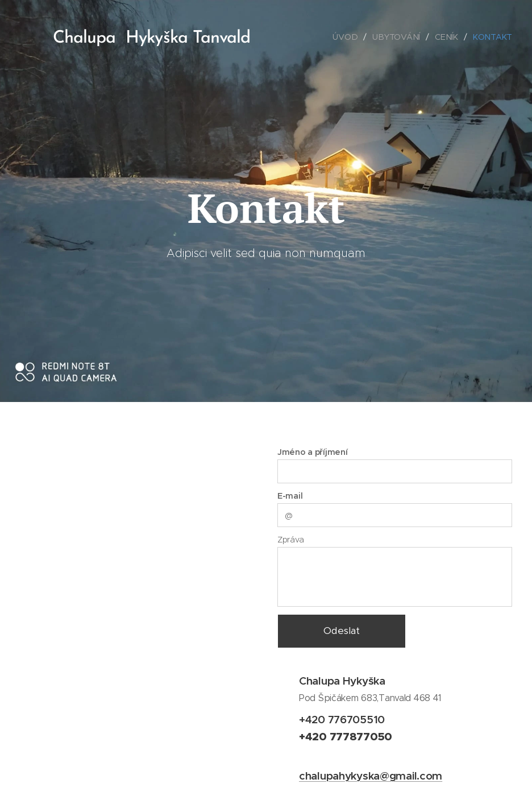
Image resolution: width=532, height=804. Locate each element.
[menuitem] (348, 37)
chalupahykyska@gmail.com (371, 776)
